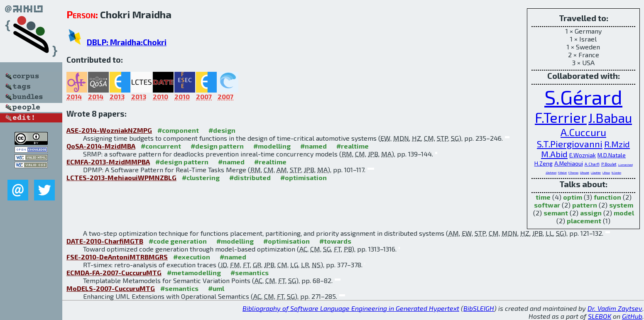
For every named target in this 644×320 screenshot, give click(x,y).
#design (222, 130)
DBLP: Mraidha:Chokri (127, 42)
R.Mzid (617, 144)
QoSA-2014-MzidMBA (101, 146)
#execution (192, 257)
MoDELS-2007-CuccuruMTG (111, 288)
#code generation (178, 241)
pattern (585, 205)
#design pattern (217, 146)
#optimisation (304, 177)
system (621, 205)
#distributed (250, 177)
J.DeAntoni (551, 172)
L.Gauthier (596, 172)
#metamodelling (194, 272)
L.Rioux (606, 172)
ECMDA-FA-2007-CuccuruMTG (114, 272)
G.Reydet (585, 172)
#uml (216, 288)
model (624, 213)
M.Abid (554, 154)
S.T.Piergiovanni (570, 144)
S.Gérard (583, 97)
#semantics (250, 272)
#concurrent (161, 146)
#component (178, 130)
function (607, 197)
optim (573, 197)
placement (584, 221)
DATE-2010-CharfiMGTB (105, 241)
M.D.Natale (612, 155)
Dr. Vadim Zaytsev (615, 308)
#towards (335, 241)
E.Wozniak (583, 155)
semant (556, 213)
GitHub (632, 316)
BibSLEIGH (479, 308)
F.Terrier (561, 117)
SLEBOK (600, 316)
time (543, 197)
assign (591, 213)
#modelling (272, 146)
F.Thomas (573, 172)
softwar (547, 205)
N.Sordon (616, 172)
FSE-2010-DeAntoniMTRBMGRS (117, 257)
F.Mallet (562, 172)
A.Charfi (592, 164)
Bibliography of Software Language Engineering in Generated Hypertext (351, 308)
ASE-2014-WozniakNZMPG (109, 130)
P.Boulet (609, 164)
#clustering (201, 177)
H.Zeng (544, 163)
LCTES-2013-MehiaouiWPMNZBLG (121, 177)
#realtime (353, 146)
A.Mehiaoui (569, 163)
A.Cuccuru (583, 132)
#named (313, 146)
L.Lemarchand (626, 165)
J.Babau (610, 118)
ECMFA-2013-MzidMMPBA (108, 162)
